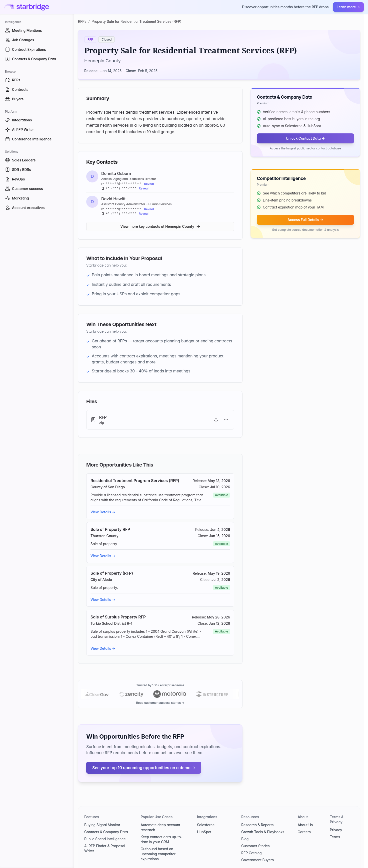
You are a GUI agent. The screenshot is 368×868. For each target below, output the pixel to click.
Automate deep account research (160, 827)
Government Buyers (257, 860)
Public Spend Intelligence (105, 839)
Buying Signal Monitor (102, 825)
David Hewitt (113, 199)
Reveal (149, 184)
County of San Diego (108, 487)
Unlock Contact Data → (305, 138)
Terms (335, 837)
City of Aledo (101, 580)
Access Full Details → (305, 220)
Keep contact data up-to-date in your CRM (161, 839)
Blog (245, 839)
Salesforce (206, 825)
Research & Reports (257, 825)
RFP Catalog (251, 853)
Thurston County (104, 536)
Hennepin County (102, 61)
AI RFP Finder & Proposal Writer (105, 848)
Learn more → (348, 7)
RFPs (82, 21)
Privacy (336, 830)
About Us (305, 825)
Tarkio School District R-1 (111, 623)
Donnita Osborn (116, 173)
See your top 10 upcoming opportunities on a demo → (144, 768)
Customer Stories (255, 846)
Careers (304, 832)
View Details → (103, 512)
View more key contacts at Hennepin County (160, 226)
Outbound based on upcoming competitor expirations (158, 854)
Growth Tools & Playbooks (263, 832)
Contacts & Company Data (106, 832)
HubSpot (204, 832)
